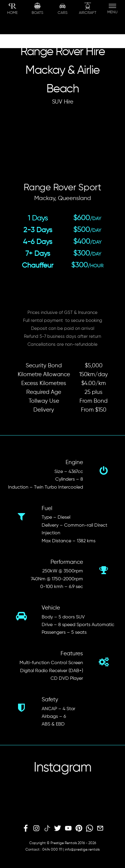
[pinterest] (79, 828)
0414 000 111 (52, 850)
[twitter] (58, 828)
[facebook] (26, 828)
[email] (100, 828)
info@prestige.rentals (82, 850)
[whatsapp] (90, 828)
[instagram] (36, 828)
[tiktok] (47, 828)
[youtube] (68, 828)
